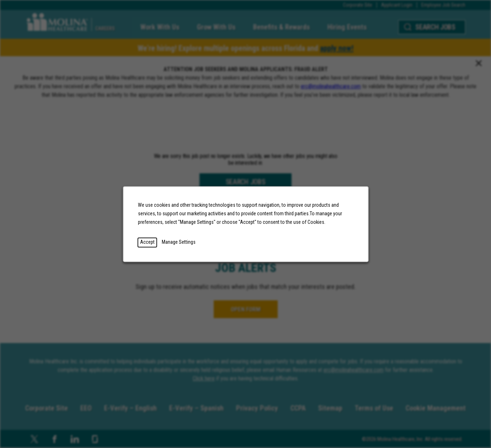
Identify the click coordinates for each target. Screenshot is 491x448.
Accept (147, 242)
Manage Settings (178, 242)
